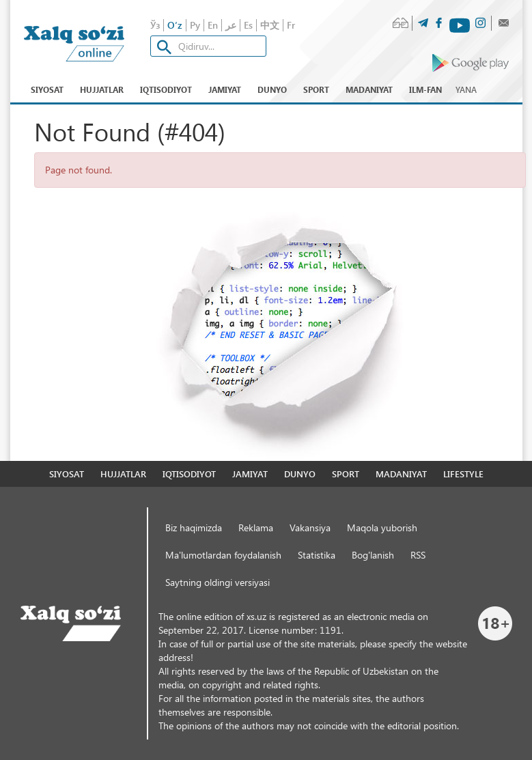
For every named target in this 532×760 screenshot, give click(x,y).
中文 (270, 25)
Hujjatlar (102, 89)
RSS (418, 555)
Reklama (256, 527)
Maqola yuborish (382, 527)
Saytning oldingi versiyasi (218, 582)
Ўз (155, 25)
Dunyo (272, 89)
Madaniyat (369, 89)
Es (248, 25)
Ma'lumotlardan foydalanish (223, 555)
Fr (291, 25)
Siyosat (47, 89)
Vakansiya (310, 527)
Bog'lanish (373, 555)
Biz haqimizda (194, 527)
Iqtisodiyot (166, 89)
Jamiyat (225, 89)
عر (231, 25)
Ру (195, 25)
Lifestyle (463, 474)
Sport (316, 89)
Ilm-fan (425, 89)
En (213, 25)
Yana (466, 89)
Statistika (317, 555)
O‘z (175, 25)
